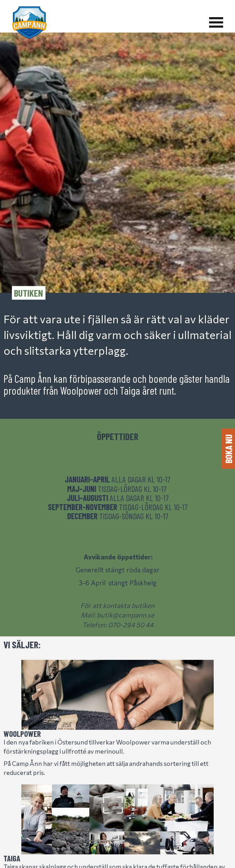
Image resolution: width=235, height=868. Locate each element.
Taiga (12, 858)
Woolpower (22, 734)
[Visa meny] (216, 22)
